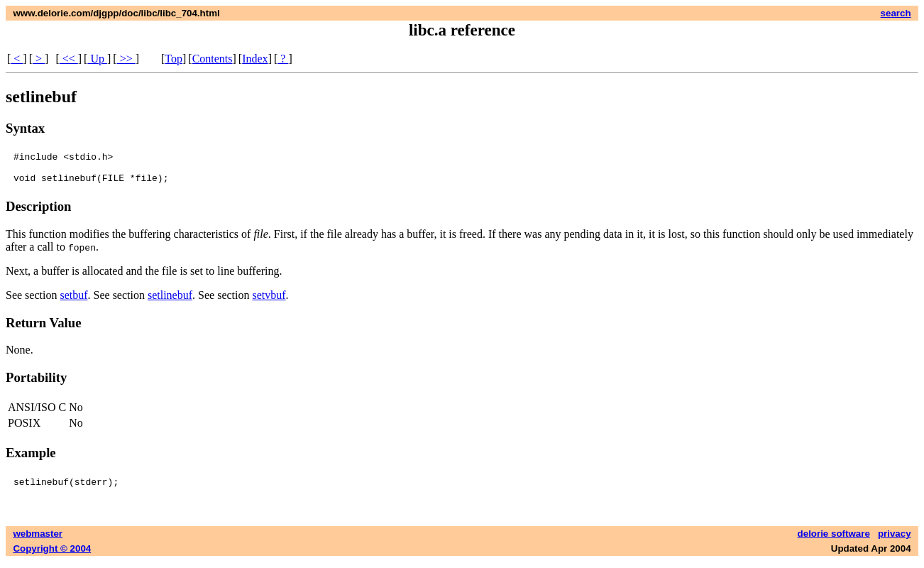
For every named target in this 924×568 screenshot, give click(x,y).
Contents (213, 59)
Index (255, 59)
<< (69, 59)
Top (174, 59)
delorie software (834, 540)
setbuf (73, 301)
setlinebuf (170, 301)
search (896, 13)
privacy (895, 540)
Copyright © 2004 (52, 555)
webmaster (38, 540)
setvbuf (269, 301)
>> (126, 59)
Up (97, 59)
